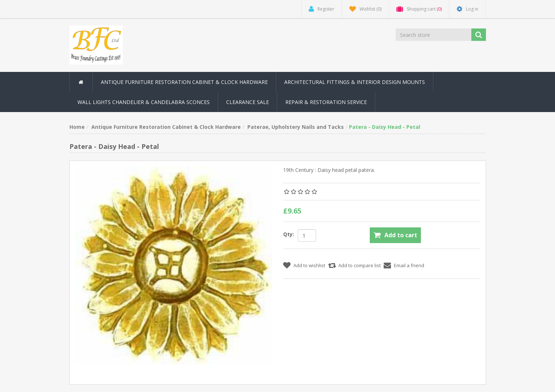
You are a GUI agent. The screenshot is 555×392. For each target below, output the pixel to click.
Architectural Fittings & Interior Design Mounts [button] (355, 82)
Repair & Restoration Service (326, 102)
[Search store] (434, 35)
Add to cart (401, 235)
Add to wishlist (309, 265)
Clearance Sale (248, 102)
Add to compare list (360, 265)
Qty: (289, 234)
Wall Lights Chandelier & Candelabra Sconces (144, 102)
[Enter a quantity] (307, 235)
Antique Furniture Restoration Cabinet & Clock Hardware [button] (184, 82)
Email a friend (409, 265)
